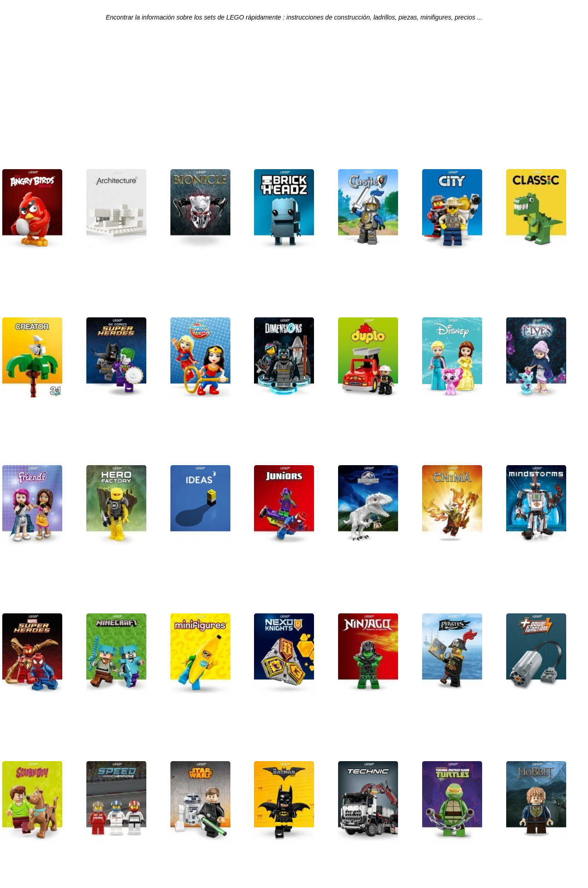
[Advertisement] (294, 98)
